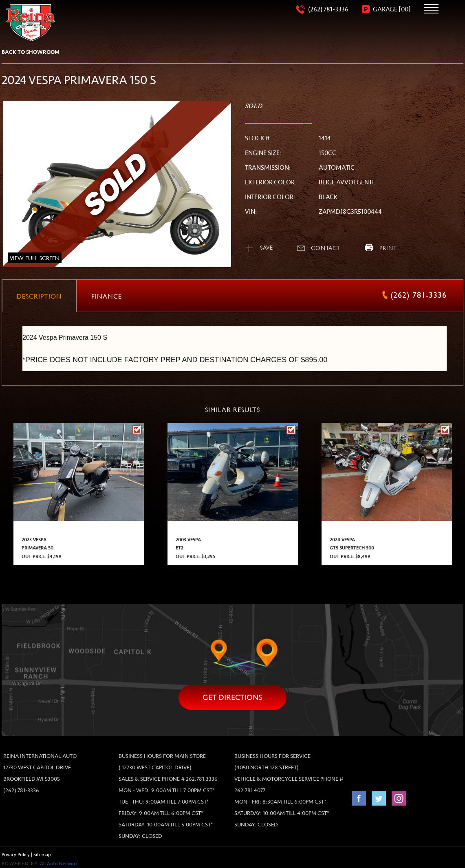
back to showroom (31, 52)
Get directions (232, 697)
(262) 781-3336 (21, 790)
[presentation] (39, 296)
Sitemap (42, 855)
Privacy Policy (16, 855)
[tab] (39, 296)
